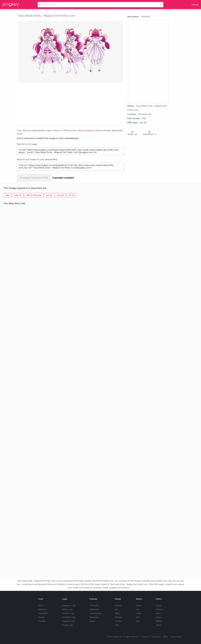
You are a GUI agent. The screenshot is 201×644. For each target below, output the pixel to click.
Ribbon (159, 621)
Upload (195, 5)
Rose (158, 613)
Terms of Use (176, 637)
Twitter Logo (67, 609)
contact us (90, 130)
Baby (117, 613)
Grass (139, 613)
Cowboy (119, 621)
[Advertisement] (50, 104)
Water (158, 617)
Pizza (41, 606)
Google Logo (68, 625)
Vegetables (43, 613)
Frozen (118, 606)
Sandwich (43, 609)
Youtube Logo (68, 613)
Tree (138, 621)
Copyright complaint (63, 178)
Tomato (42, 617)
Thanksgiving (95, 613)
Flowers (159, 609)
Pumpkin (42, 621)
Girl (117, 609)
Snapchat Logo (69, 621)
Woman (118, 617)
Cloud (139, 606)
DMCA (166, 637)
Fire (138, 609)
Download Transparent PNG (34, 178)
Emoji (158, 606)
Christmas (94, 606)
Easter (92, 621)
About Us (146, 637)
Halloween (94, 609)
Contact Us (156, 637)
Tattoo (158, 625)
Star (138, 617)
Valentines (94, 617)
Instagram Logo (69, 606)
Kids (117, 625)
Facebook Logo (69, 617)
